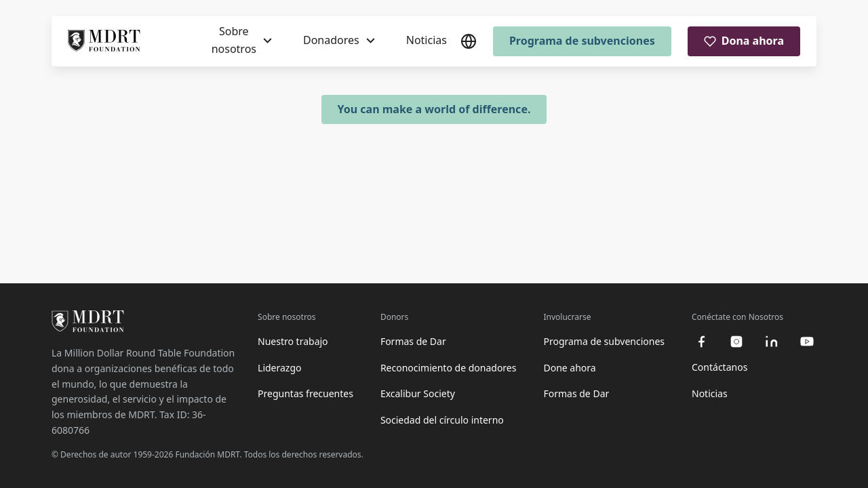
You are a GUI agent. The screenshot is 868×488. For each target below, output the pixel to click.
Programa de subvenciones (582, 41)
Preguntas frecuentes (305, 393)
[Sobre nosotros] (242, 41)
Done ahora (569, 368)
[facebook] (701, 342)
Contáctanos (719, 367)
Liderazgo (279, 368)
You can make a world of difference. (434, 109)
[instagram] (736, 342)
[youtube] (807, 342)
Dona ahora (744, 41)
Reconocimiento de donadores (449, 368)
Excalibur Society (418, 393)
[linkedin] (772, 342)
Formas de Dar (413, 341)
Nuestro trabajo (293, 341)
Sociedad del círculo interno (442, 420)
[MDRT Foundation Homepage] (104, 41)
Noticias (427, 40)
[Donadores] (339, 41)
